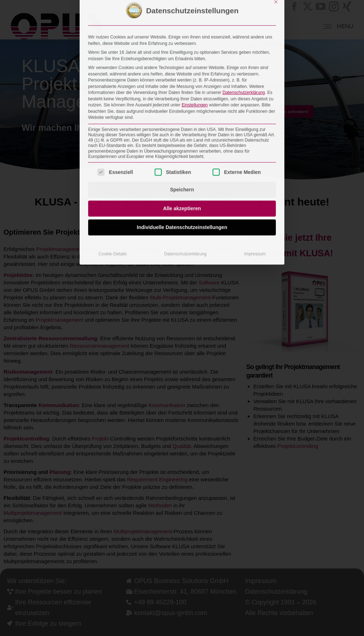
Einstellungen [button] (195, 17)
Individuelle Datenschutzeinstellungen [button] (182, 140)
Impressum (255, 167)
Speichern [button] (182, 102)
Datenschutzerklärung (244, 5)
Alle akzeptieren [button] (182, 121)
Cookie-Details (113, 167)
